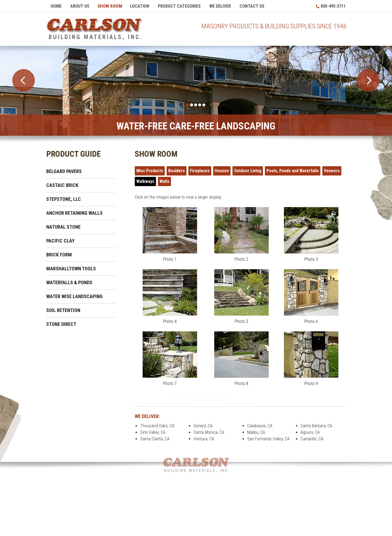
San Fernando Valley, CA (268, 438)
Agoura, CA (310, 431)
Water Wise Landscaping (74, 295)
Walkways (145, 180)
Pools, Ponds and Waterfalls (293, 170)
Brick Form (59, 254)
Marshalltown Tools (71, 267)
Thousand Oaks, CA (157, 425)
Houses (222, 170)
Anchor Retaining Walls (74, 212)
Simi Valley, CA (153, 431)
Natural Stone (63, 226)
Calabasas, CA (260, 425)
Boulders (177, 170)
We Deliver (220, 6)
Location (140, 6)
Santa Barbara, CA (316, 425)
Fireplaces (200, 170)
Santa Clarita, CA (155, 438)
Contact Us (252, 6)
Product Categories (179, 6)
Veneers (332, 170)
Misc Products (150, 170)
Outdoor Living (248, 170)
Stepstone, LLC (64, 198)
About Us (80, 6)
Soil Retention (63, 309)
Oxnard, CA (203, 425)
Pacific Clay (60, 240)
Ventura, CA (204, 438)
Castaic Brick (62, 184)
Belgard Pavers (64, 170)
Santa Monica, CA (209, 431)
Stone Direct (61, 323)
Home (56, 6)
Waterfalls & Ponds (69, 281)
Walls (164, 180)
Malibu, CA (256, 431)
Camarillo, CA (312, 438)
